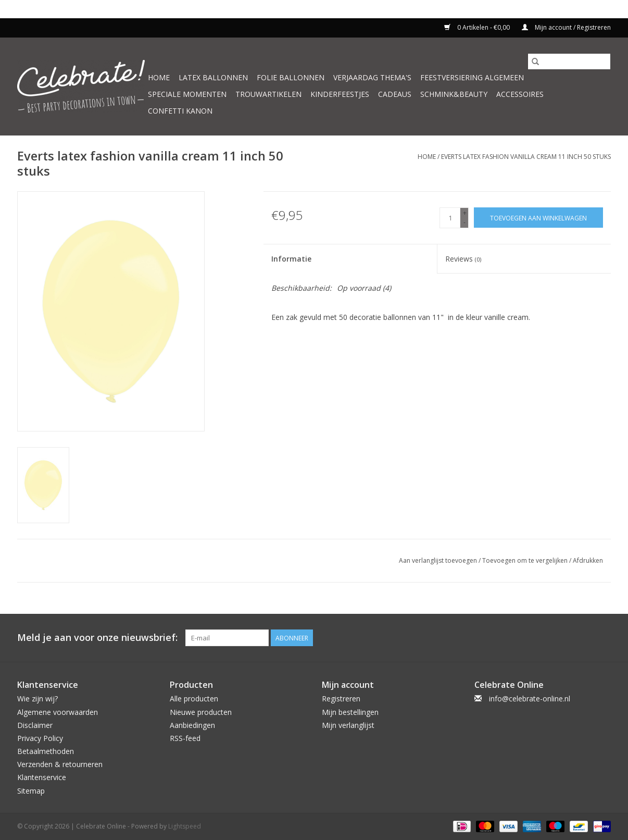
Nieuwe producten (201, 712)
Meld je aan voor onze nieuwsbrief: (97, 638)
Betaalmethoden (46, 751)
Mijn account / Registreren (566, 27)
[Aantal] (450, 218)
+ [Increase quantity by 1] (465, 213)
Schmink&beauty (454, 94)
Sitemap (31, 791)
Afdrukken (588, 560)
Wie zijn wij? (37, 699)
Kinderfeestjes (340, 94)
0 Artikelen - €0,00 (478, 27)
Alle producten (194, 699)
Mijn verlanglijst (348, 725)
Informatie (291, 259)
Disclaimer (35, 725)
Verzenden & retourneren (60, 764)
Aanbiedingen (192, 725)
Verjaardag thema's (372, 77)
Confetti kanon (180, 111)
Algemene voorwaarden (58, 712)
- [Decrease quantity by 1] (464, 222)
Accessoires (520, 94)
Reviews (463, 259)
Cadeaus (395, 94)
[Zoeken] (569, 61)
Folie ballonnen (291, 77)
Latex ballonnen (213, 77)
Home (159, 77)
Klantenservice (42, 777)
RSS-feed (185, 738)
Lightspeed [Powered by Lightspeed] (185, 826)
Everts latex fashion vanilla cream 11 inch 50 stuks (526, 157)
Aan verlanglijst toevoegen (439, 560)
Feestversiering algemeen (472, 77)
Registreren (341, 699)
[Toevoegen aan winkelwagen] (538, 218)
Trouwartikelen (268, 94)
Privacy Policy (40, 738)
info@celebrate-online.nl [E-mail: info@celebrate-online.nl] (530, 699)
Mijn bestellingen (350, 712)
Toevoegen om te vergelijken (526, 560)
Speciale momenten (187, 94)
